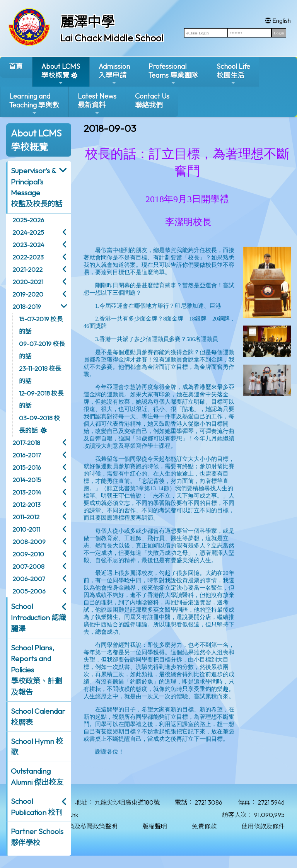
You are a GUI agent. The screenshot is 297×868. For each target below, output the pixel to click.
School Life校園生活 (233, 74)
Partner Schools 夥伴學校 (37, 837)
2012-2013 (26, 505)
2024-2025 (28, 232)
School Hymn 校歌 (37, 747)
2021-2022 (27, 269)
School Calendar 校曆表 (38, 717)
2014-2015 (27, 480)
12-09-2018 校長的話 (41, 399)
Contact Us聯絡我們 (152, 101)
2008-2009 (29, 542)
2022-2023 (28, 257)
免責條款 (204, 826)
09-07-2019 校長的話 (42, 350)
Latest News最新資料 (97, 104)
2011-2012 (26, 517)
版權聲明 (155, 826)
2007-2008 (28, 566)
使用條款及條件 (263, 826)
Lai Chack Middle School (112, 38)
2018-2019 (27, 307)
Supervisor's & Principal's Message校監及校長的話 (37, 187)
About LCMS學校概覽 (61, 74)
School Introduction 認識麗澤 (38, 617)
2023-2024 (28, 245)
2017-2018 (26, 443)
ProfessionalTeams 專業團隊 (173, 74)
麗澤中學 (87, 22)
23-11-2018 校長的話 (40, 375)
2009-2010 (28, 554)
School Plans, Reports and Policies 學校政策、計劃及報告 (37, 670)
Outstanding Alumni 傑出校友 (37, 777)
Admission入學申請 (114, 74)
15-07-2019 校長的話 (41, 325)
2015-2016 (27, 467)
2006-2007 (29, 579)
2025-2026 (28, 220)
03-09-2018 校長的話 (39, 424)
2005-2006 (29, 591)
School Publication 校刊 (37, 807)
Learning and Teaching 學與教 (34, 104)
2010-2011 (26, 529)
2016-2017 (26, 455)
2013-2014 (27, 492)
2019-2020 (28, 294)
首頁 (16, 66)
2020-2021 (28, 282)
